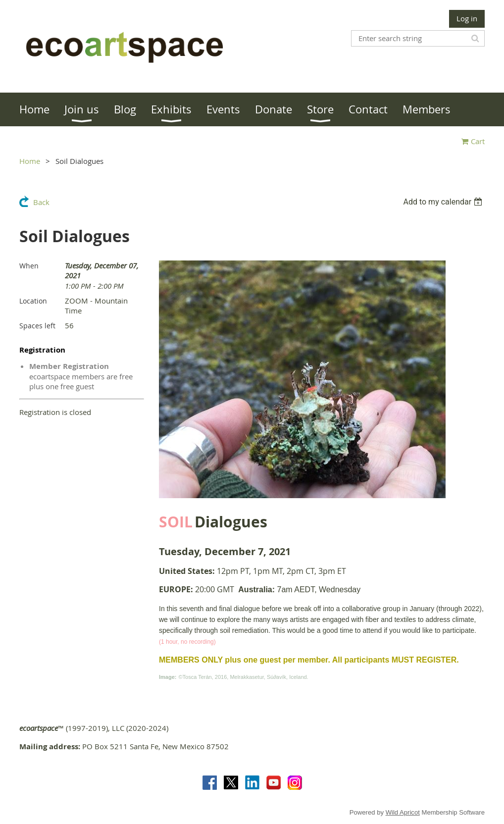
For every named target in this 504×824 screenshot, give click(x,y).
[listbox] (444, 202)
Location (33, 301)
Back (41, 202)
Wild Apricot (403, 812)
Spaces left (37, 326)
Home (30, 161)
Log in (467, 18)
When (29, 266)
